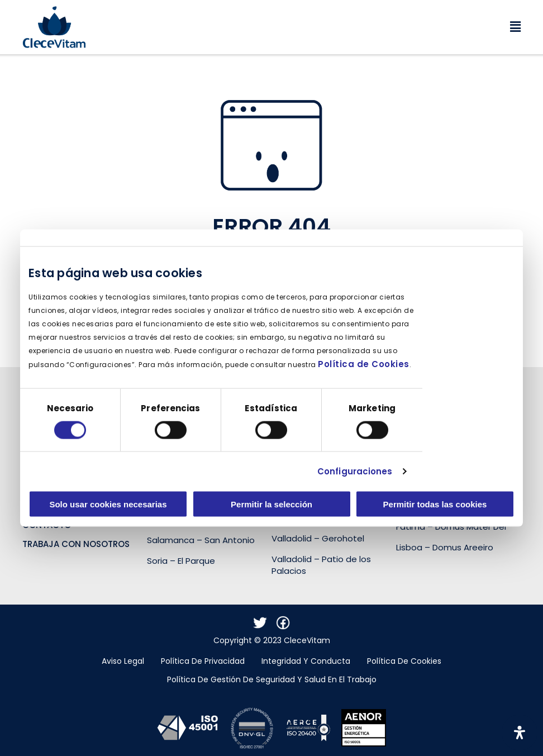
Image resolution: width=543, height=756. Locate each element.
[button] (303, 27)
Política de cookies (404, 661)
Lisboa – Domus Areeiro (445, 547)
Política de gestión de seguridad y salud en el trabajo (272, 679)
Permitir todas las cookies (435, 504)
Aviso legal (123, 661)
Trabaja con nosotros (76, 544)
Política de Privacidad (203, 661)
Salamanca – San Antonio (201, 540)
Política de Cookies (364, 364)
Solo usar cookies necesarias (108, 504)
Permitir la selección (271, 504)
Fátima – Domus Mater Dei (451, 527)
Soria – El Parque (181, 561)
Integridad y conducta (306, 661)
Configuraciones (355, 471)
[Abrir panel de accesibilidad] (520, 733)
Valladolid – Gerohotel (318, 538)
